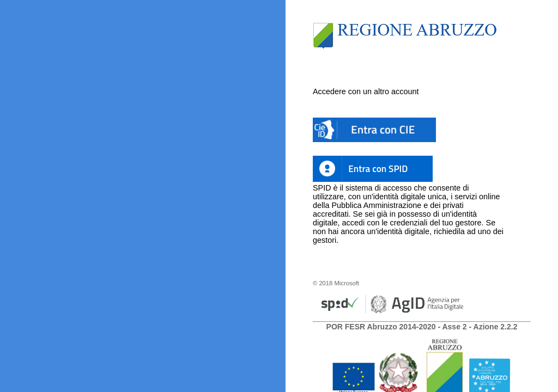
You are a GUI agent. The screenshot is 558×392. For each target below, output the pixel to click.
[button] (374, 130)
